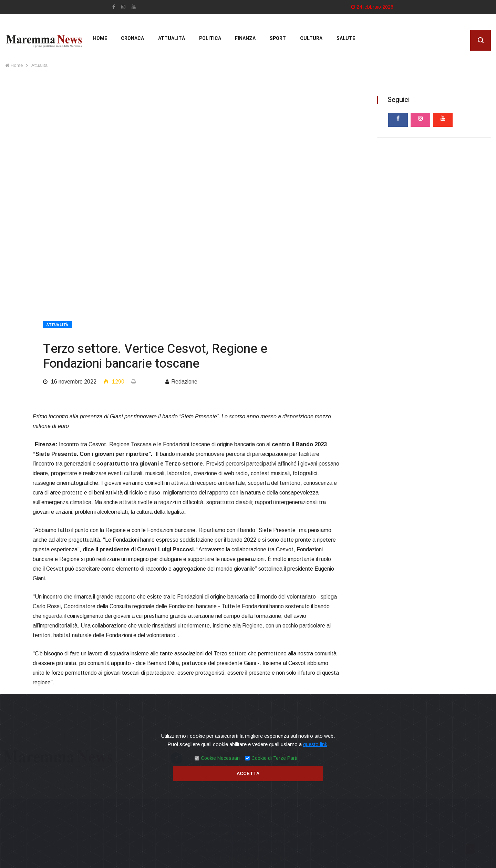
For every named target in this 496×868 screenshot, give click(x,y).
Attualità (169, 41)
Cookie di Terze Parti (274, 758)
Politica (208, 41)
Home (98, 41)
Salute (342, 41)
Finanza (243, 41)
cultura (308, 41)
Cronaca (131, 41)
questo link (315, 744)
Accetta (248, 773)
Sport (275, 41)
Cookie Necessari (220, 758)
